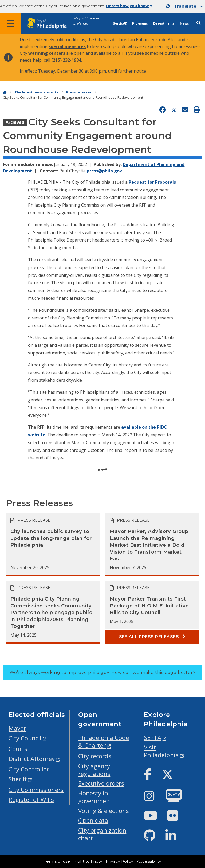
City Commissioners (36, 790)
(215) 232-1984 (66, 60)
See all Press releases (152, 637)
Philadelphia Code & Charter (104, 741)
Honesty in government (95, 797)
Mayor (17, 728)
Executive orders (101, 783)
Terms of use (57, 861)
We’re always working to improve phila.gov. (103, 672)
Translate (185, 6)
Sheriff (18, 779)
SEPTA (153, 738)
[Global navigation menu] (11, 23)
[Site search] (199, 23)
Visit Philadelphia (161, 751)
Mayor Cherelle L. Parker (86, 21)
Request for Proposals (152, 182)
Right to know (88, 861)
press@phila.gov (104, 171)
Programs (140, 24)
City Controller (29, 769)
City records (95, 756)
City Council (25, 738)
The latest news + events (36, 92)
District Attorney (32, 759)
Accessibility (149, 861)
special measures (67, 46)
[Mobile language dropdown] (184, 6)
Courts (18, 749)
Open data (93, 820)
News (184, 24)
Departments (164, 24)
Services (120, 24)
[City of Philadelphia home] (49, 24)
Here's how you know (129, 6)
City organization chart (102, 834)
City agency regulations (94, 770)
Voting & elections (104, 811)
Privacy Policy (119, 861)
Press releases (79, 92)
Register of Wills (31, 800)
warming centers (47, 53)
